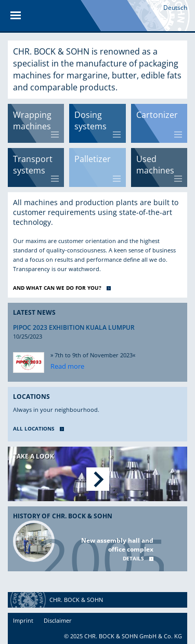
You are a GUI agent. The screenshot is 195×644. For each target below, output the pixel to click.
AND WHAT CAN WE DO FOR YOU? (57, 288)
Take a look (34, 456)
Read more (67, 366)
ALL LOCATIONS (34, 428)
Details (133, 558)
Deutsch (175, 8)
